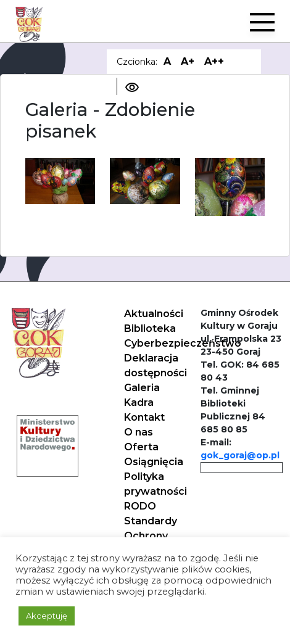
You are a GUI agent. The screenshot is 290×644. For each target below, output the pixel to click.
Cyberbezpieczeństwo (183, 343)
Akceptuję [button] (47, 616)
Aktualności (154, 314)
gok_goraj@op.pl (240, 455)
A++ (214, 61)
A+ (188, 61)
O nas (139, 432)
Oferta (141, 447)
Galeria (142, 388)
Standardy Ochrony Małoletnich (154, 536)
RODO (140, 506)
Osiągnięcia (154, 462)
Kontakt (144, 417)
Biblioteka (150, 328)
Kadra (139, 402)
